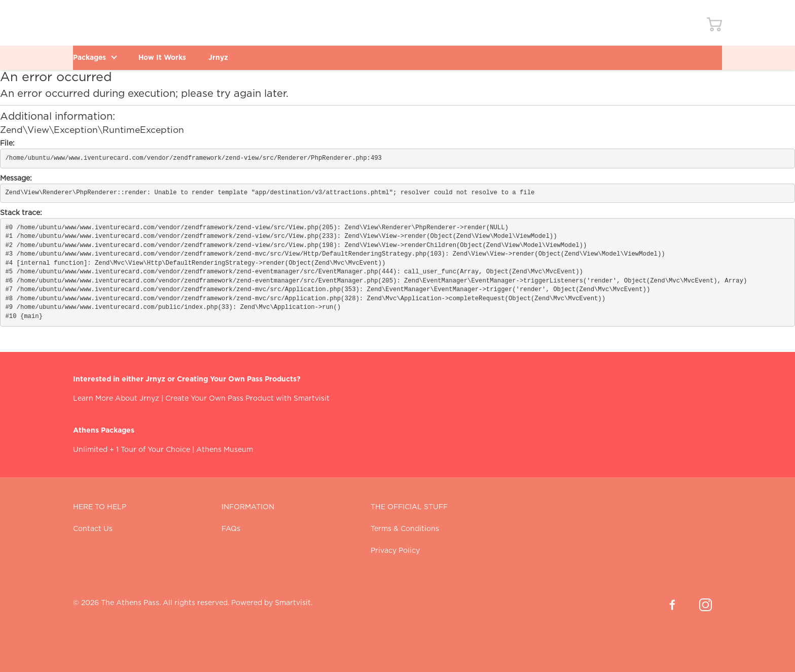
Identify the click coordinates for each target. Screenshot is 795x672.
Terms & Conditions (405, 529)
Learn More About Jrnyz (116, 399)
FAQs (231, 529)
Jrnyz (242, 58)
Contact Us (93, 529)
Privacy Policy (395, 551)
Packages (99, 58)
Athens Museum (225, 450)
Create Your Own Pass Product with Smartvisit (247, 399)
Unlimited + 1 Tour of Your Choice (132, 450)
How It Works (177, 58)
